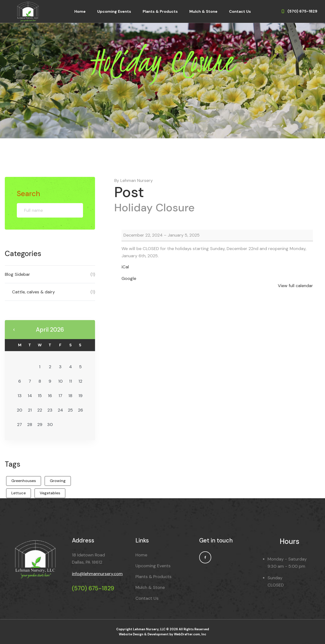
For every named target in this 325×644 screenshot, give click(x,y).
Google (129, 278)
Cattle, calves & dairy (33, 292)
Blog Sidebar (17, 274)
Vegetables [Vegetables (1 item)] (50, 493)
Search (29, 194)
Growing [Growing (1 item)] (58, 481)
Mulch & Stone (203, 11)
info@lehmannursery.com (97, 574)
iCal (125, 267)
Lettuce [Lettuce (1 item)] (19, 493)
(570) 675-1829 (93, 588)
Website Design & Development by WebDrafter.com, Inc (162, 634)
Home (80, 11)
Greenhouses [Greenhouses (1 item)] (24, 481)
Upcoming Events (114, 11)
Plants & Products (160, 11)
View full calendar (295, 286)
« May (14, 330)
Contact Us (240, 11)
